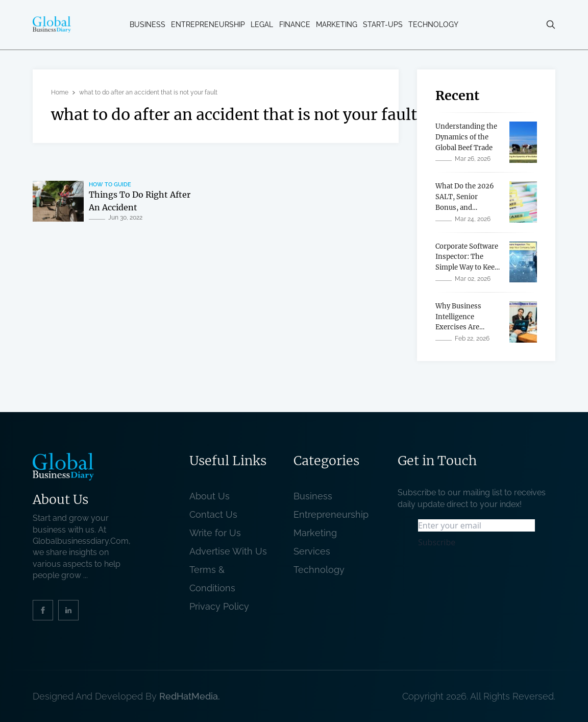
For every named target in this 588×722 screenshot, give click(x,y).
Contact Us (213, 514)
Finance (295, 25)
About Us (210, 496)
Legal (262, 25)
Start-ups (383, 25)
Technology (433, 25)
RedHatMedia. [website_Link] (190, 696)
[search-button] (551, 25)
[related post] (58, 201)
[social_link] (43, 610)
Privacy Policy (219, 606)
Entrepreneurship (208, 25)
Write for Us (215, 533)
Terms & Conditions (215, 579)
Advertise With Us (228, 551)
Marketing (337, 25)
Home (60, 92)
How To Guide (110, 185)
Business (148, 25)
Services (312, 551)
